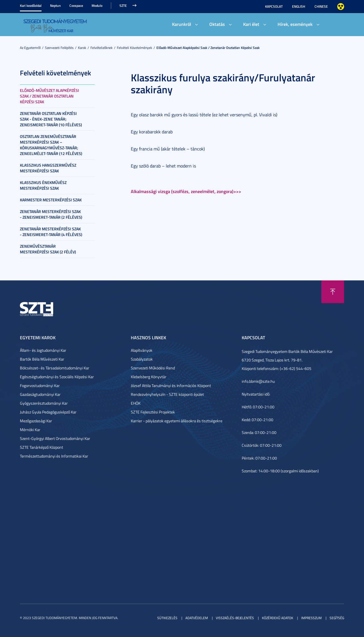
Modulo (97, 6)
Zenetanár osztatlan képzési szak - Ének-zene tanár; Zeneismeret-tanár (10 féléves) (51, 119)
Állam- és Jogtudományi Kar (43, 350)
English (299, 6)
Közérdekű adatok (278, 618)
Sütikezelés (167, 618)
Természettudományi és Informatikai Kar (54, 456)
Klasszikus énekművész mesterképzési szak (43, 185)
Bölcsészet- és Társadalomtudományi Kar (55, 368)
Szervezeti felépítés (59, 48)
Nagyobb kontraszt (341, 7)
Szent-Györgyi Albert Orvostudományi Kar (55, 438)
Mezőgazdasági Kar (36, 421)
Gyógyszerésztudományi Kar (44, 403)
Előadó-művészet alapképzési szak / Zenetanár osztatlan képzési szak (208, 48)
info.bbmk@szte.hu (258, 381)
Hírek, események (295, 24)
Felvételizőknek (102, 48)
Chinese (321, 6)
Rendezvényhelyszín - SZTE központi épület (167, 394)
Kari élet (251, 24)
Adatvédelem (197, 618)
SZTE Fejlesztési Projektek (153, 412)
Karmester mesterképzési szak (51, 200)
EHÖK (136, 403)
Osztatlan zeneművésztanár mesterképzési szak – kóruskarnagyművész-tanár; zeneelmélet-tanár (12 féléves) (51, 145)
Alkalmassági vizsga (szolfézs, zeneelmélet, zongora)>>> (186, 191)
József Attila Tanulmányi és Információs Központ (171, 385)
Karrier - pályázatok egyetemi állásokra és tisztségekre (177, 421)
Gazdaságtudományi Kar (40, 394)
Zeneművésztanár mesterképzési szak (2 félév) (48, 249)
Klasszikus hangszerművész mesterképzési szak (48, 168)
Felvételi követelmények (135, 48)
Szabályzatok (142, 359)
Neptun (55, 6)
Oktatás (217, 24)
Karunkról (182, 24)
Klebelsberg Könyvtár (149, 377)
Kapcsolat (274, 6)
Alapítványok (142, 350)
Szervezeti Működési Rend (153, 368)
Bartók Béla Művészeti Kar (42, 359)
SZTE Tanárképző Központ (42, 447)
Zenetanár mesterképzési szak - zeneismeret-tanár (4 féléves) (51, 232)
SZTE (123, 6)
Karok (82, 48)
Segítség (337, 618)
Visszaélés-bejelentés (235, 618)
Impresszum (311, 618)
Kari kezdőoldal (31, 6)
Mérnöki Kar (30, 430)
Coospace (76, 6)
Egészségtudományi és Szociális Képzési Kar (57, 377)
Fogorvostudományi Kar (40, 385)
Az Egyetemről (30, 48)
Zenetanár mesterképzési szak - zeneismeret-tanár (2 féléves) (51, 214)
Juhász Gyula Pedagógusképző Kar (48, 412)
